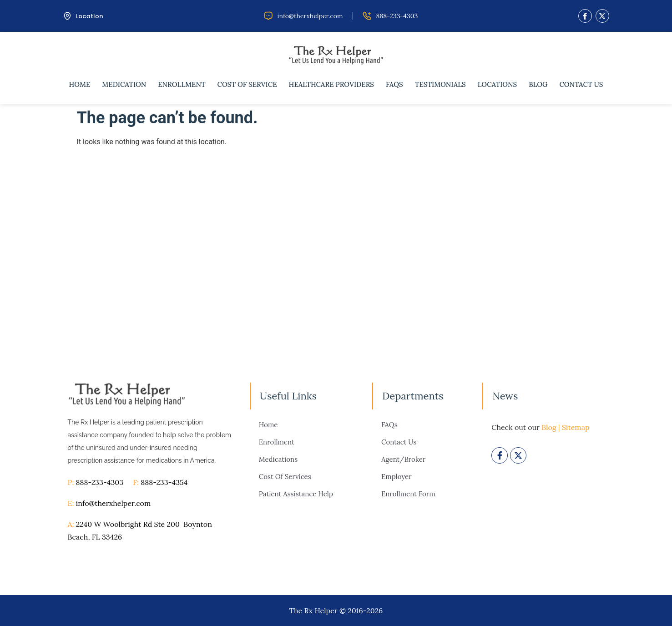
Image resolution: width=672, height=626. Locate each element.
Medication (124, 84)
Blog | (551, 427)
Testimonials (440, 84)
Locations (497, 84)
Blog (538, 84)
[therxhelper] (336, 251)
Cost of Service (247, 84)
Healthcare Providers (331, 84)
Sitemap (576, 427)
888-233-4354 (164, 482)
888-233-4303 (104, 482)
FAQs (394, 84)
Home (80, 84)
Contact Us (581, 84)
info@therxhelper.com (114, 503)
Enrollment (182, 84)
